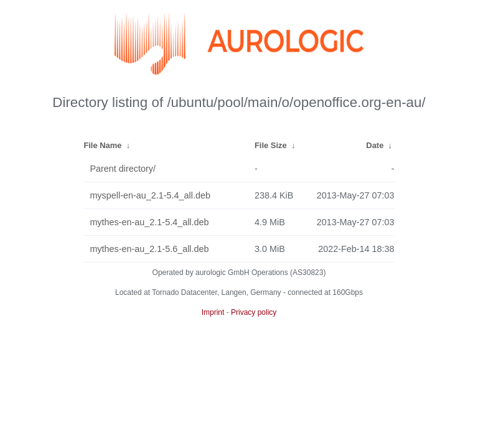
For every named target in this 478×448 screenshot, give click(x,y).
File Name (102, 145)
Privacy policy (254, 312)
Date (375, 145)
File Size (271, 145)
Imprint (213, 312)
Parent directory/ (123, 169)
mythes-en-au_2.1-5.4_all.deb (149, 222)
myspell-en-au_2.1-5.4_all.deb (150, 195)
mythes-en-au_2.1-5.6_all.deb (149, 249)
